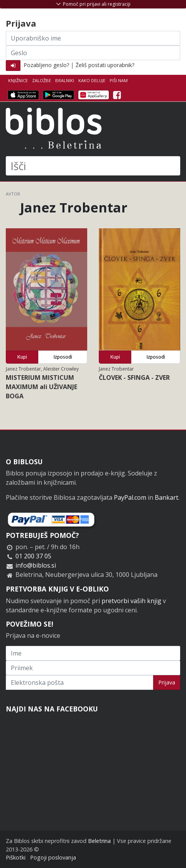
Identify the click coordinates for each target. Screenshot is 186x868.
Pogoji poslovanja (53, 857)
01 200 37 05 (33, 556)
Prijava (167, 682)
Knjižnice (18, 80)
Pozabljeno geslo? (46, 65)
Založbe (41, 80)
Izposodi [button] (63, 357)
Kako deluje (92, 80)
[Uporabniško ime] (93, 38)
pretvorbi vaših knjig (131, 601)
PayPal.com (130, 497)
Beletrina (99, 841)
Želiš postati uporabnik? (105, 65)
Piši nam (119, 80)
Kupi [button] (22, 357)
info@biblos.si (36, 565)
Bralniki (65, 80)
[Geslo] (93, 53)
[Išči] (93, 166)
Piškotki (16, 857)
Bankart (167, 497)
